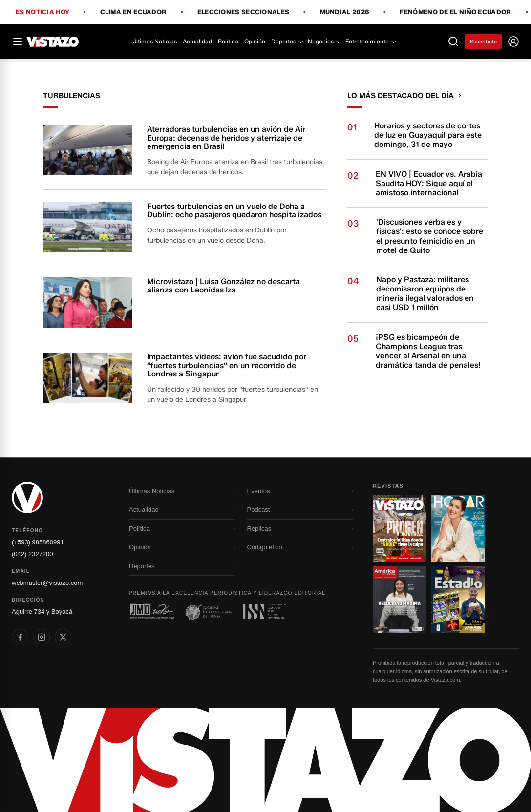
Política (228, 41)
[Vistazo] (53, 42)
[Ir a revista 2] (458, 528)
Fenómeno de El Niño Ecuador (455, 12)
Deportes (287, 41)
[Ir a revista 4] (458, 600)
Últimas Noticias (155, 41)
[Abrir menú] (18, 42)
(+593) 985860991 (38, 542)
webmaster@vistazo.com (47, 583)
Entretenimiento (370, 41)
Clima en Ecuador (134, 12)
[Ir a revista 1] (400, 528)
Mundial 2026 (345, 12)
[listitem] (20, 637)
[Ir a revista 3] (400, 600)
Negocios (324, 41)
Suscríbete (483, 42)
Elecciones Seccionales (244, 12)
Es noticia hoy (42, 12)
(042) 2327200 (32, 554)
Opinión (255, 41)
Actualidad (197, 41)
